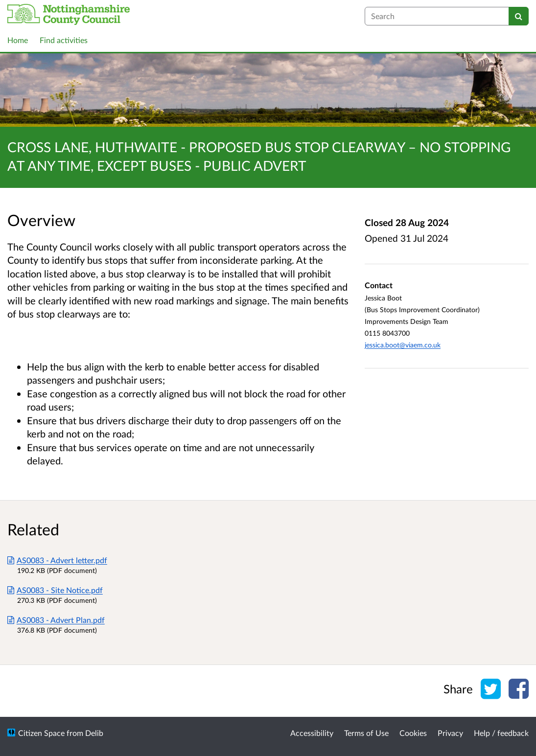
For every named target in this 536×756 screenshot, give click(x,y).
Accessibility (312, 733)
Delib (94, 733)
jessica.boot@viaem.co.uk (403, 345)
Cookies (413, 733)
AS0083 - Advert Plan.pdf (56, 620)
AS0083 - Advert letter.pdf (57, 560)
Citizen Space (41, 733)
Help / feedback (501, 733)
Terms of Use (366, 733)
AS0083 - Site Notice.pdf (55, 590)
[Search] (519, 16)
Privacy (450, 733)
